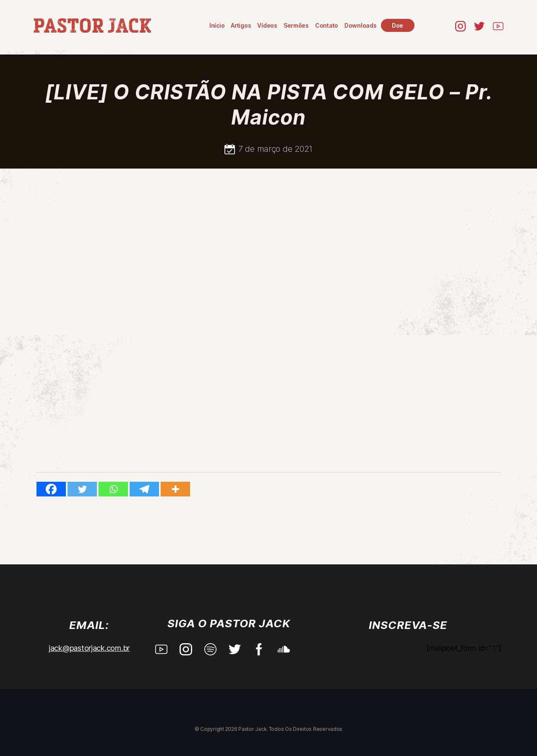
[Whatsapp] (113, 489)
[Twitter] (82, 489)
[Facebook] (51, 489)
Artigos (241, 25)
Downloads (361, 25)
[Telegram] (144, 489)
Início (217, 25)
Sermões (297, 25)
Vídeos (268, 25)
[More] (175, 489)
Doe (398, 25)
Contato (327, 25)
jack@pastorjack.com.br (89, 648)
